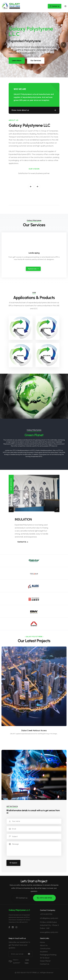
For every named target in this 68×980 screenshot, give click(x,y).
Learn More (17, 61)
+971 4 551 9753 (44, 898)
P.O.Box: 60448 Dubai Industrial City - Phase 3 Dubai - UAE (49, 925)
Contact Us (45, 964)
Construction (45, 948)
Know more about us (34, 110)
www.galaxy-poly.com (49, 932)
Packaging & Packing (48, 955)
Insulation (44, 952)
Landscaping (34, 253)
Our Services (36, 61)
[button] (32, 73)
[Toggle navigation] (65, 6)
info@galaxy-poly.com (49, 918)
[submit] (29, 954)
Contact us (22, 898)
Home (42, 942)
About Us (44, 945)
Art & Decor (45, 958)
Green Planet (45, 961)
